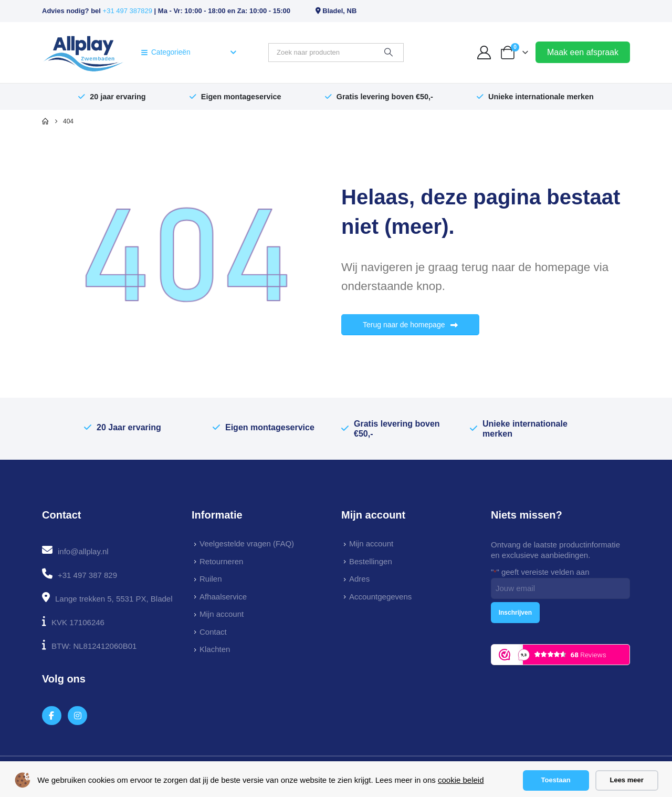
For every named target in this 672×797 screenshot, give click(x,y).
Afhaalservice (223, 597)
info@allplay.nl (83, 551)
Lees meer (626, 780)
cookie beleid (461, 780)
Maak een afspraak (583, 52)
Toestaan (556, 780)
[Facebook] (52, 716)
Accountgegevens (380, 597)
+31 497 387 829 (87, 575)
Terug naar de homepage (410, 325)
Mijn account (222, 614)
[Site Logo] (83, 53)
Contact (213, 632)
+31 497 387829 (128, 11)
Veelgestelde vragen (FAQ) (247, 544)
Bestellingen (371, 561)
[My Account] (484, 53)
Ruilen (211, 579)
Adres (359, 579)
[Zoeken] (388, 53)
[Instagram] (77, 716)
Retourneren (221, 561)
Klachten (215, 649)
